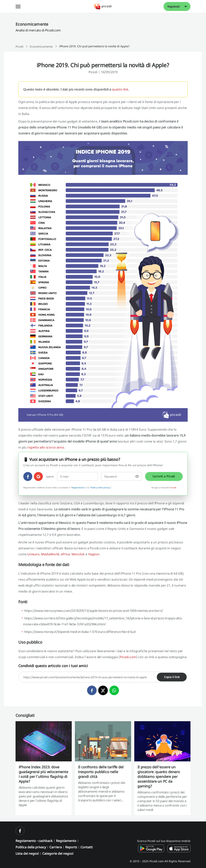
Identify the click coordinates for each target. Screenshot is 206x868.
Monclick (78, 554)
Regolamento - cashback (34, 841)
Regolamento (78, 488)
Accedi (173, 488)
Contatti (87, 847)
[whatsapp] (114, 690)
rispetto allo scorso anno (46, 447)
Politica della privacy (31, 847)
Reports (71, 847)
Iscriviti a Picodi (164, 476)
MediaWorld (50, 554)
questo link (120, 89)
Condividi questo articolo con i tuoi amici (53, 666)
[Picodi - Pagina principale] (103, 6)
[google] (38, 476)
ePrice (65, 554)
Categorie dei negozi (58, 853)
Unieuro (33, 554)
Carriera (56, 847)
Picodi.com (128, 657)
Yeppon (94, 554)
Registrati (174, 6)
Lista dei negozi (27, 853)
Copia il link (172, 677)
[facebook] (28, 476)
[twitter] (103, 690)
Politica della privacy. (101, 488)
